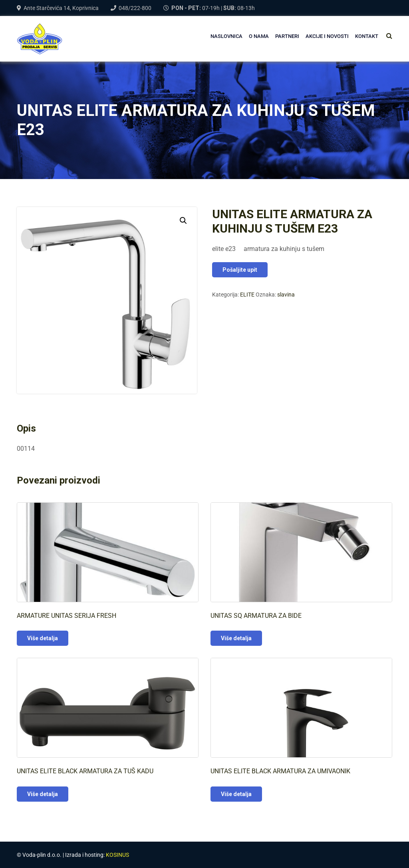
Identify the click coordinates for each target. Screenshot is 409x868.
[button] (183, 221)
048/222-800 (135, 8)
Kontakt (367, 36)
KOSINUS (117, 855)
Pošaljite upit (240, 270)
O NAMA (259, 36)
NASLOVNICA (226, 36)
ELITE (247, 295)
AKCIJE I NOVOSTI (327, 36)
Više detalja (43, 638)
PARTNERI (287, 36)
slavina (286, 295)
